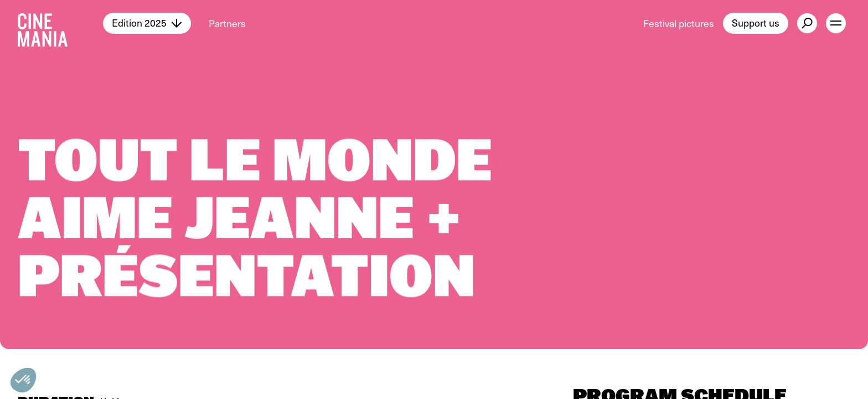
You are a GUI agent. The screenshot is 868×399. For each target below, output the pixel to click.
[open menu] (836, 23)
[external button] (807, 23)
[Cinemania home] (60, 23)
